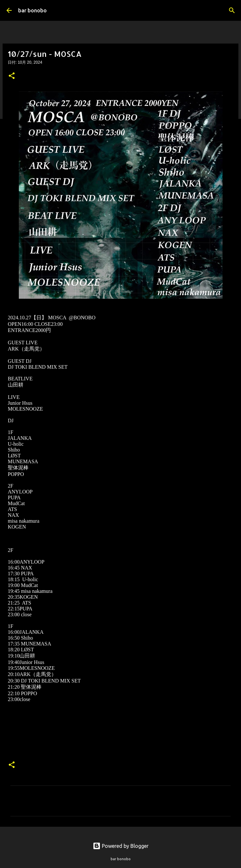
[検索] (232, 10)
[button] (12, 76)
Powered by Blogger (121, 846)
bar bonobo (32, 10)
